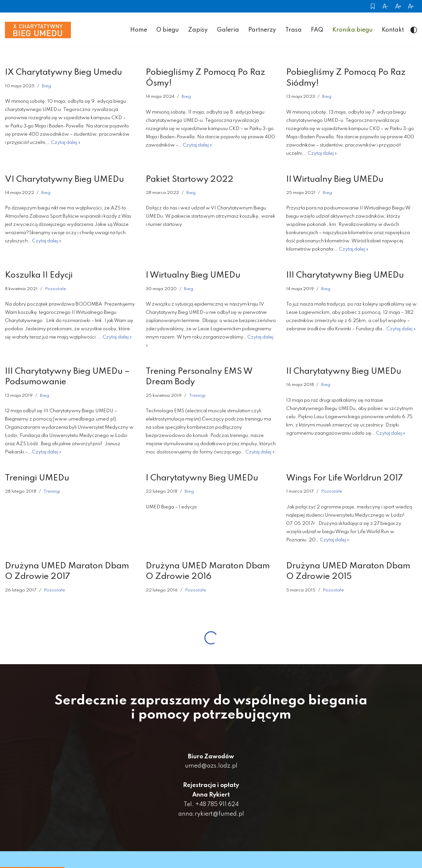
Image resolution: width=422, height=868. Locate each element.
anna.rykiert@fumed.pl (211, 815)
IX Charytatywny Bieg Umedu (63, 73)
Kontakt (393, 30)
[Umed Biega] (38, 31)
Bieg (46, 86)
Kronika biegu (352, 30)
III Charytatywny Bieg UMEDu (345, 276)
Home (139, 30)
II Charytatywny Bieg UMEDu (344, 372)
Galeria (228, 30)
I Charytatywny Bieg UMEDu (202, 479)
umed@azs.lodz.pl (211, 767)
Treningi (197, 396)
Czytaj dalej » (66, 143)
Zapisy (198, 30)
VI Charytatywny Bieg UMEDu (64, 180)
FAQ (317, 30)
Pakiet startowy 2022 (190, 180)
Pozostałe (55, 289)
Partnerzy (262, 30)
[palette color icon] (414, 31)
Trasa (293, 30)
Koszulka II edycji (39, 276)
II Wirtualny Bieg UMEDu (335, 180)
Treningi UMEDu (37, 479)
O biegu (167, 30)
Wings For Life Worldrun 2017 (345, 479)
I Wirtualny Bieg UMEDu (193, 276)
